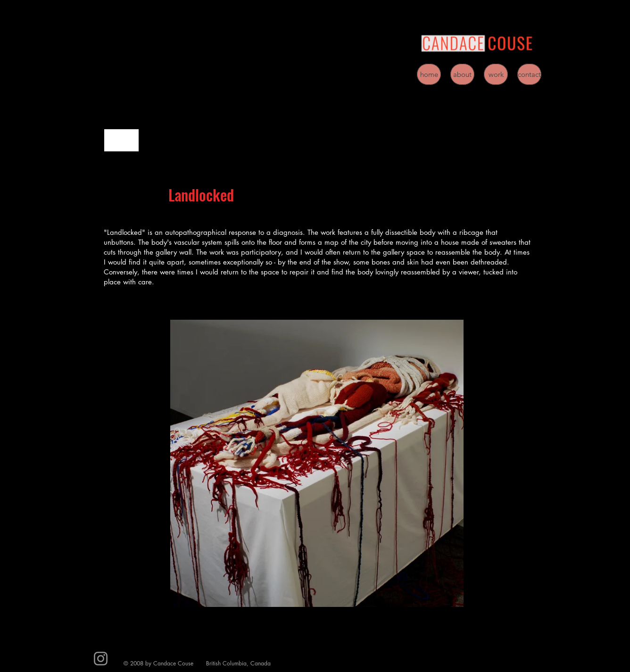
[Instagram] (101, 659)
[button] (317, 463)
